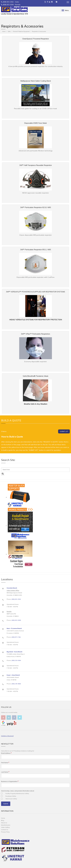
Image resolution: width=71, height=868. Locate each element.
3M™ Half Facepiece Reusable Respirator (36, 165)
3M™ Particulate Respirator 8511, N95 (36, 250)
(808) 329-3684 (16, 660)
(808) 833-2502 (8, 2)
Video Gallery (5, 827)
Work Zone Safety (11, 799)
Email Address (6, 753)
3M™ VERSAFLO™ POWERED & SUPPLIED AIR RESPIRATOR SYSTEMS (35, 292)
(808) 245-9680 (16, 684)
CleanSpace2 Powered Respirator (36, 39)
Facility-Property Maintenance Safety (17, 793)
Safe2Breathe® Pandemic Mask (36, 376)
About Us (4, 823)
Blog (3, 820)
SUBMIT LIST (64, 431)
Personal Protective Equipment (21, 31)
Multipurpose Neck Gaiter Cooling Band (36, 81)
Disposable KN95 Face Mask (35, 123)
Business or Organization (10, 781)
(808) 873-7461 (16, 637)
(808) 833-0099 (8, 5)
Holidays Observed (7, 736)
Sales (9, 31)
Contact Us (5, 830)
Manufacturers (6, 825)
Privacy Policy (5, 832)
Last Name (5, 772)
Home (4, 31)
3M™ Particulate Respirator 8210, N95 (36, 207)
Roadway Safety (11, 796)
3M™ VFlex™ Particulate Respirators (35, 334)
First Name (5, 763)
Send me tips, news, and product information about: (18, 791)
